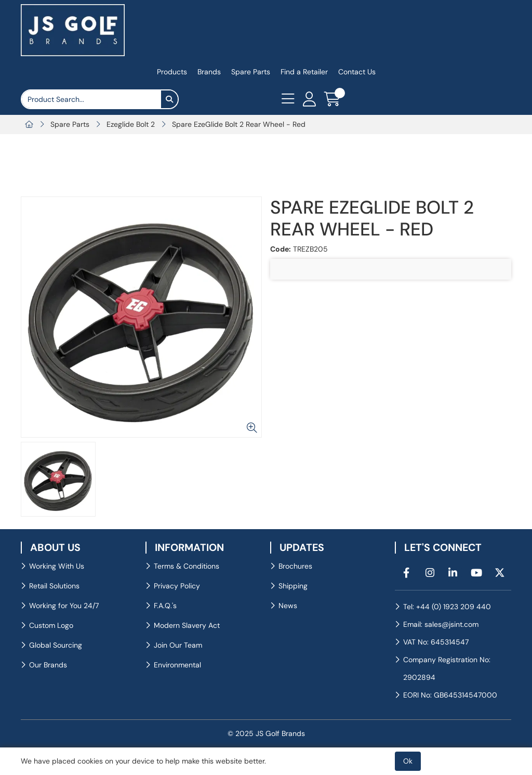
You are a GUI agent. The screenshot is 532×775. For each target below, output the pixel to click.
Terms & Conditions (187, 566)
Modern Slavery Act (187, 625)
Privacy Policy (177, 586)
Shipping (293, 586)
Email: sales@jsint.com (441, 624)
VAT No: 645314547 (436, 642)
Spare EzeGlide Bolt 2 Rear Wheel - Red (239, 124)
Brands (209, 72)
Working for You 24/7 (64, 606)
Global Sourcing (56, 645)
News (288, 606)
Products (172, 72)
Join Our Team (178, 645)
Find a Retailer (304, 72)
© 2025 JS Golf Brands (266, 733)
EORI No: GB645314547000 (450, 695)
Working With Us (57, 566)
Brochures (295, 566)
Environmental (177, 665)
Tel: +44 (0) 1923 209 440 (447, 607)
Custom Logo (51, 625)
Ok (408, 761)
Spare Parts (251, 72)
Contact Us (357, 72)
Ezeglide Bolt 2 (131, 124)
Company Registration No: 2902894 (447, 668)
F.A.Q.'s (165, 606)
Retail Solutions (54, 586)
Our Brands (48, 665)
